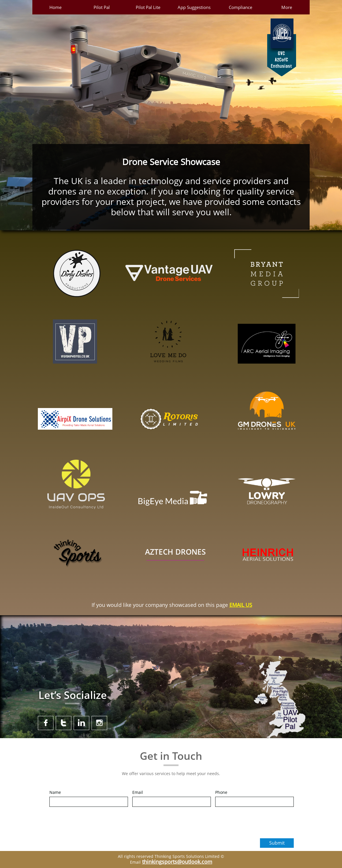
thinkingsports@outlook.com (177, 862)
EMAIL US (241, 605)
